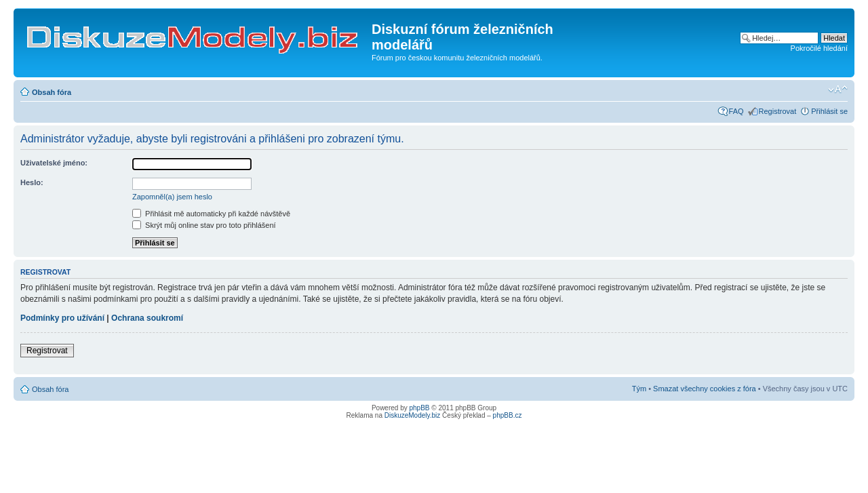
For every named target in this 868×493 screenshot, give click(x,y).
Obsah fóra (52, 92)
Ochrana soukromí (147, 318)
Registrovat (778, 111)
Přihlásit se (829, 111)
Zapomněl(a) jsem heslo (172, 197)
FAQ (736, 111)
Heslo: (32, 182)
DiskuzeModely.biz (413, 415)
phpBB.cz (508, 415)
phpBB (420, 408)
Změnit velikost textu (838, 90)
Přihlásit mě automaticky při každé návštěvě (211, 214)
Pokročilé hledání (819, 48)
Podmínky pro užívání (62, 318)
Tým (639, 389)
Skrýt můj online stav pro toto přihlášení (204, 225)
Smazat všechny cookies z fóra (705, 389)
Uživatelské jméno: (54, 163)
